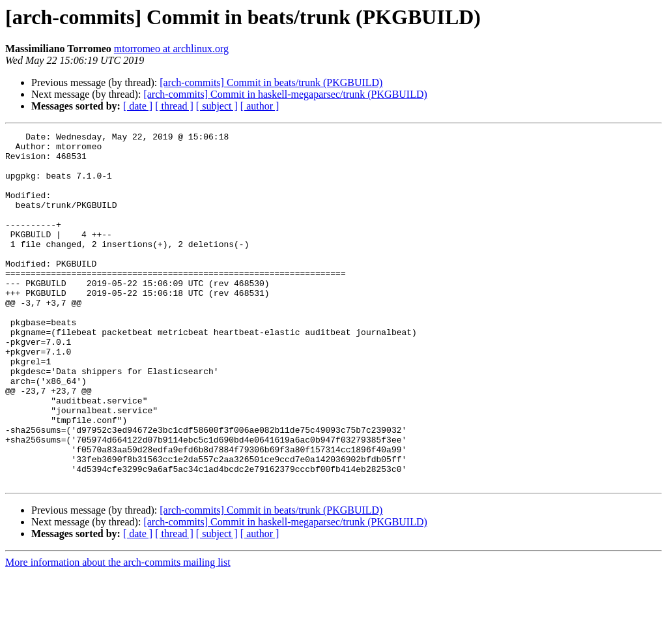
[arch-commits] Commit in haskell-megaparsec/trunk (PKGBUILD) (285, 94)
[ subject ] (217, 106)
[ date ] (138, 106)
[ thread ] (174, 106)
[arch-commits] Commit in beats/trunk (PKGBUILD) (271, 82)
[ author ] (260, 106)
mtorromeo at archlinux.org (171, 49)
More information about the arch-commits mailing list (118, 633)
